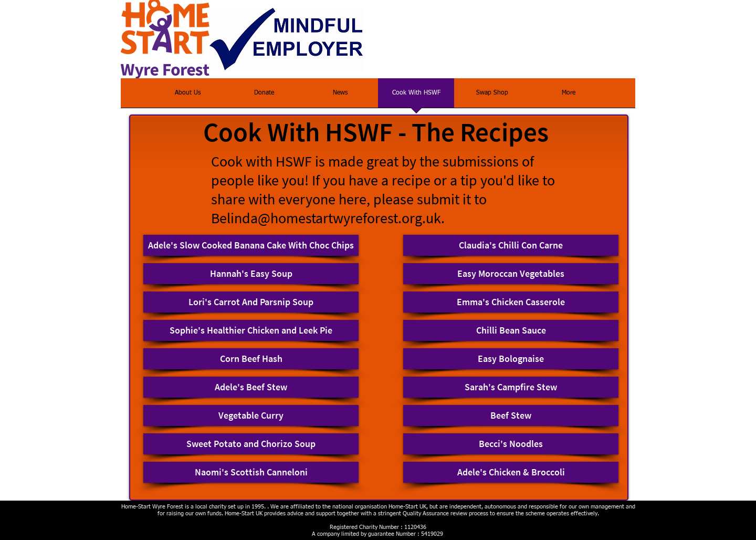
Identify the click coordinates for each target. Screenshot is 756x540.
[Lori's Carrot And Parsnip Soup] (251, 302)
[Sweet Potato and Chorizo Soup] (251, 444)
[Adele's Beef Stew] (251, 387)
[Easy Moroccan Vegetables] (511, 274)
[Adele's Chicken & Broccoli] (511, 472)
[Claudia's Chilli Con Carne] (511, 245)
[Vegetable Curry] (251, 416)
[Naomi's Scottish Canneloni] (251, 472)
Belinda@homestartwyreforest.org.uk (326, 218)
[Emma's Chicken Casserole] (511, 302)
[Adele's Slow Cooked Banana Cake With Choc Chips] (251, 245)
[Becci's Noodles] (511, 444)
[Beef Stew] (511, 416)
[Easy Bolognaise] (511, 359)
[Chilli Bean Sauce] (511, 330)
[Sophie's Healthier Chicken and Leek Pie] (251, 330)
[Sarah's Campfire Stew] (511, 387)
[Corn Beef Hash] (251, 359)
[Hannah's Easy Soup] (251, 274)
